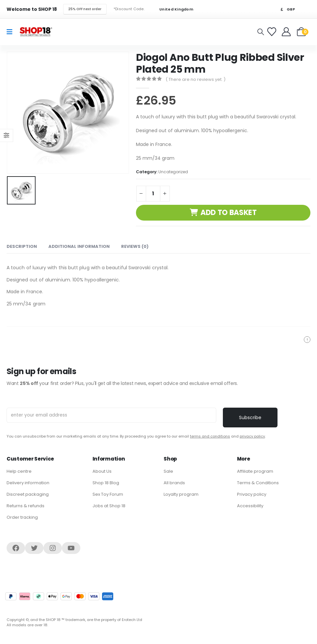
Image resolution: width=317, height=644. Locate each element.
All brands (174, 483)
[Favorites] (273, 32)
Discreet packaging (28, 494)
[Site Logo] (36, 32)
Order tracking (22, 517)
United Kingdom (172, 9)
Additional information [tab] (79, 246)
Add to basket (229, 213)
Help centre (19, 471)
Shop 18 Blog (106, 483)
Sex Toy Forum (108, 494)
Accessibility (250, 506)
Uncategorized (173, 172)
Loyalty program (181, 494)
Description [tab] (22, 246)
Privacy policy (252, 494)
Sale (168, 471)
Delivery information (28, 483)
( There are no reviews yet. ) (196, 79)
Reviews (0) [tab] (135, 246)
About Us (102, 471)
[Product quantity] (153, 194)
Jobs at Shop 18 (109, 506)
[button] (261, 32)
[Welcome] (287, 32)
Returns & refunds (26, 506)
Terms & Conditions (258, 483)
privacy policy (252, 436)
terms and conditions (210, 436)
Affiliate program (255, 471)
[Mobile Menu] (12, 32)
